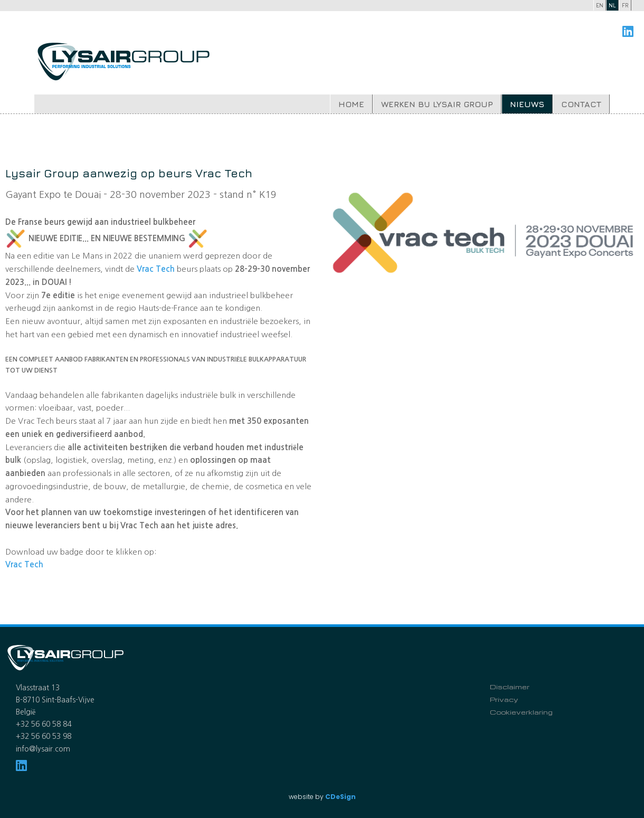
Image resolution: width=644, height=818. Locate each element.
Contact (581, 104)
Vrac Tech (24, 564)
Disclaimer (510, 687)
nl (612, 5)
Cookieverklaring (521, 712)
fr (625, 5)
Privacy (504, 699)
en (600, 5)
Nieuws (527, 104)
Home (351, 104)
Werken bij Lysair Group (437, 104)
